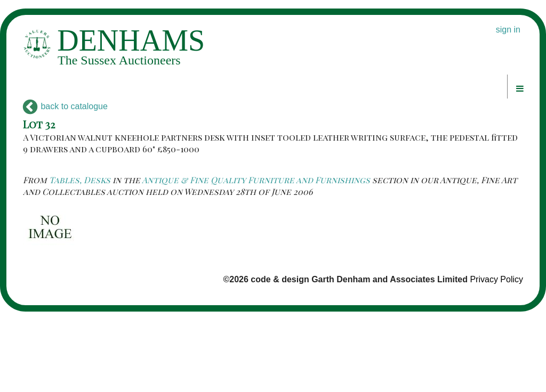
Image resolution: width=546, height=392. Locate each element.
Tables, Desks (80, 180)
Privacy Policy (496, 279)
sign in (508, 30)
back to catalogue (65, 106)
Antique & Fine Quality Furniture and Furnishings (256, 180)
